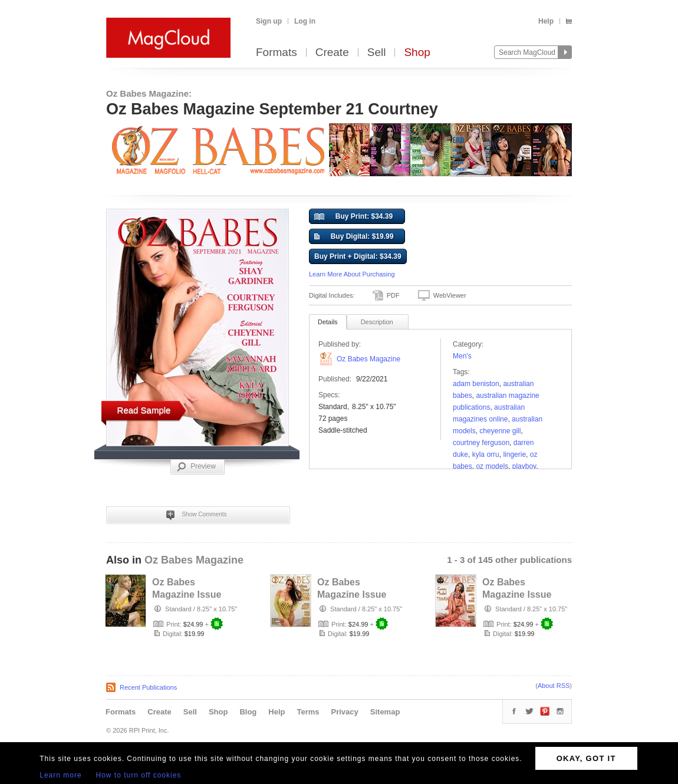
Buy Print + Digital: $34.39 (358, 256)
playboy (524, 466)
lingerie (514, 454)
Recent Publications (148, 687)
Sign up (269, 21)
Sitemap (385, 712)
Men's (462, 356)
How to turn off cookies (139, 775)
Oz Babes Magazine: (149, 93)
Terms (308, 712)
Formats (277, 53)
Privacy (345, 712)
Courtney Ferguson (481, 443)
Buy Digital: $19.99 (354, 237)
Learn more (60, 775)
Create (332, 53)
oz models (492, 466)
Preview (196, 467)
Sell (377, 53)
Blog (248, 712)
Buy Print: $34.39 (353, 217)
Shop (417, 53)
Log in (305, 21)
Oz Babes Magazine (368, 359)
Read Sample (144, 410)
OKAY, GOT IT (586, 758)
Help (546, 21)
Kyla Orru (486, 454)
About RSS (554, 686)
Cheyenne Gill (500, 431)
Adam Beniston (476, 384)
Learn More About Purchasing (352, 274)
